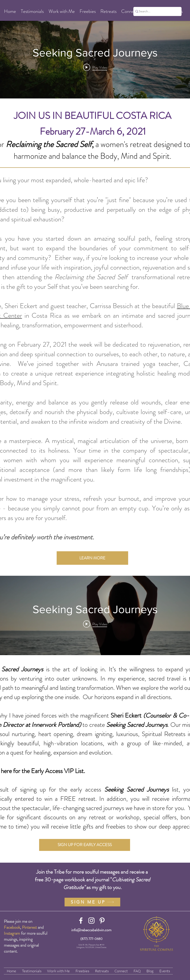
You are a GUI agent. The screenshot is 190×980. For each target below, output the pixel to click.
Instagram (12, 933)
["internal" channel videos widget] (95, 59)
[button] (10, 11)
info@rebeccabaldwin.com (91, 930)
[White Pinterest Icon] (102, 921)
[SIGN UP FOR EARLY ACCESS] (85, 845)
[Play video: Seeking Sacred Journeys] (95, 67)
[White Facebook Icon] (81, 921)
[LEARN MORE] (92, 558)
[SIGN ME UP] (92, 902)
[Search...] (156, 11)
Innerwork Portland (55, 725)
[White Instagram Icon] (91, 921)
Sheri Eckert (126, 715)
